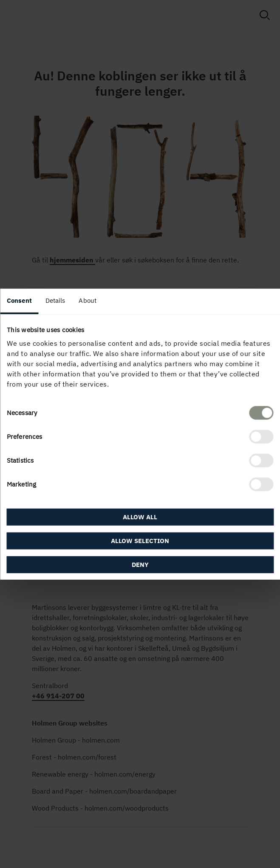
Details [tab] (55, 300)
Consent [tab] (19, 300)
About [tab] (88, 300)
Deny (140, 565)
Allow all (140, 517)
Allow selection (140, 541)
